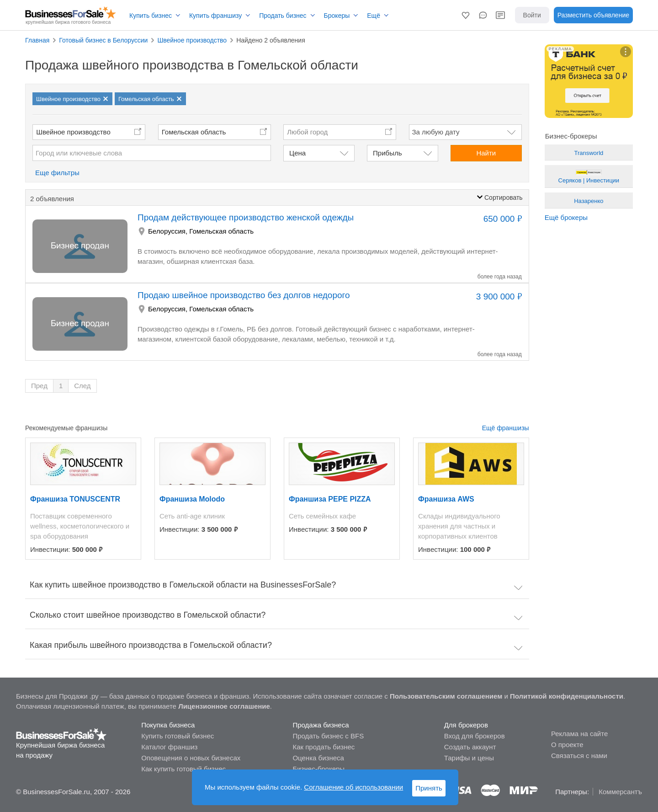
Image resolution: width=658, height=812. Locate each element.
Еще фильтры (57, 173)
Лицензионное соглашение (224, 706)
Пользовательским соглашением (446, 696)
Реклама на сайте (579, 734)
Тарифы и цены (469, 758)
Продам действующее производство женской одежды (246, 217)
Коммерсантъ (620, 792)
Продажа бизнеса (321, 725)
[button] (466, 15)
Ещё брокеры (566, 217)
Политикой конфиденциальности (567, 696)
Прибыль (387, 153)
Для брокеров (466, 725)
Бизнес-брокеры (318, 769)
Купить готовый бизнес (178, 736)
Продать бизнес (283, 16)
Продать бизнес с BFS (328, 736)
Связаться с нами (579, 756)
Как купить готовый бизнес (183, 769)
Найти (486, 153)
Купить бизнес (151, 16)
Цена (297, 153)
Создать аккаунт (470, 747)
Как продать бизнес (324, 747)
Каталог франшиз (169, 747)
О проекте (567, 745)
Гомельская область (194, 132)
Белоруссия (167, 231)
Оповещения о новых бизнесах (191, 758)
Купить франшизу (215, 16)
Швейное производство (73, 132)
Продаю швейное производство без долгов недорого (244, 295)
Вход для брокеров (475, 736)
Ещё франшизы (506, 428)
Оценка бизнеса (318, 758)
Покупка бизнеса (168, 725)
